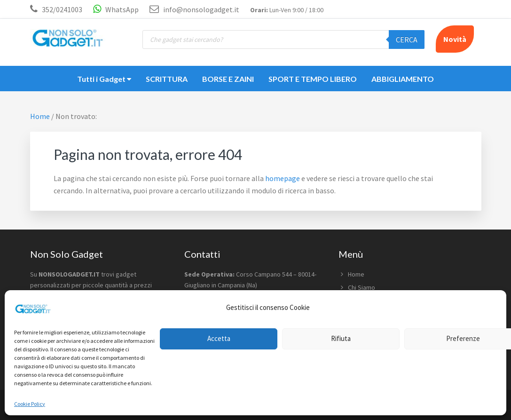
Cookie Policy (30, 404)
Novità (455, 39)
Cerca (407, 40)
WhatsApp (116, 9)
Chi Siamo (362, 287)
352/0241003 (62, 9)
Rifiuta (341, 338)
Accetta (219, 338)
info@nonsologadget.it (194, 9)
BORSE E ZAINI (228, 79)
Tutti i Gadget (104, 79)
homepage (283, 178)
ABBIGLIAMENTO (403, 79)
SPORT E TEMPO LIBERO (313, 79)
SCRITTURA (167, 79)
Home (356, 274)
